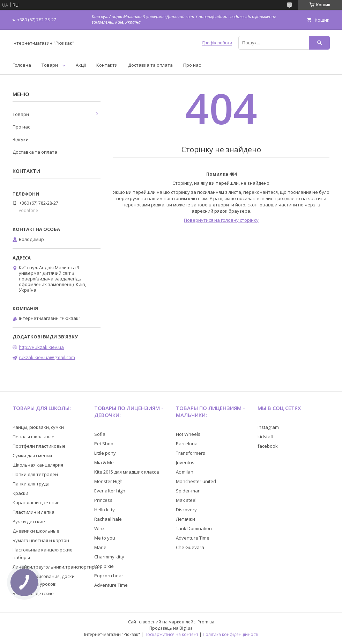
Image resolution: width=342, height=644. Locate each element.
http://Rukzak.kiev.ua (41, 347)
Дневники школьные (36, 531)
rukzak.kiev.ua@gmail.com (47, 357)
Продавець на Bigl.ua (171, 628)
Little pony (105, 453)
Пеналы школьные (34, 437)
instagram (268, 427)
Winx (99, 528)
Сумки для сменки (32, 455)
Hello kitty (105, 510)
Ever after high (110, 491)
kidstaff (266, 437)
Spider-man (188, 491)
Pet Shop (104, 444)
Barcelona (187, 444)
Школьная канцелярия (38, 465)
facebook (268, 446)
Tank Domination (194, 528)
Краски (20, 493)
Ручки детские (29, 521)
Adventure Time (111, 585)
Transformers (191, 453)
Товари (50, 65)
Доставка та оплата (150, 65)
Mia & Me (104, 462)
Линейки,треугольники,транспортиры (55, 567)
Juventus (185, 462)
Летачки (185, 519)
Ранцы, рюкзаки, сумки (38, 427)
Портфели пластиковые (39, 446)
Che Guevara (190, 547)
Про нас (192, 65)
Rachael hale (108, 519)
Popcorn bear (109, 576)
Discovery (186, 510)
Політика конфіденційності (231, 634)
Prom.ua (206, 622)
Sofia (100, 434)
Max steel (186, 500)
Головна (22, 65)
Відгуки (21, 139)
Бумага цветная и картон (41, 540)
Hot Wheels (188, 434)
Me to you (105, 538)
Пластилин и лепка (34, 512)
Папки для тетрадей (35, 474)
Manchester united (196, 481)
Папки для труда (31, 484)
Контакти (107, 65)
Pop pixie (104, 566)
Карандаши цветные (36, 503)
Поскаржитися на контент (171, 634)
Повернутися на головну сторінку (221, 220)
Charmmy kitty (109, 557)
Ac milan (185, 472)
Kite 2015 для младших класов (127, 472)
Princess (103, 500)
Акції (81, 65)
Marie (100, 547)
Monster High (108, 481)
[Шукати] (319, 43)
